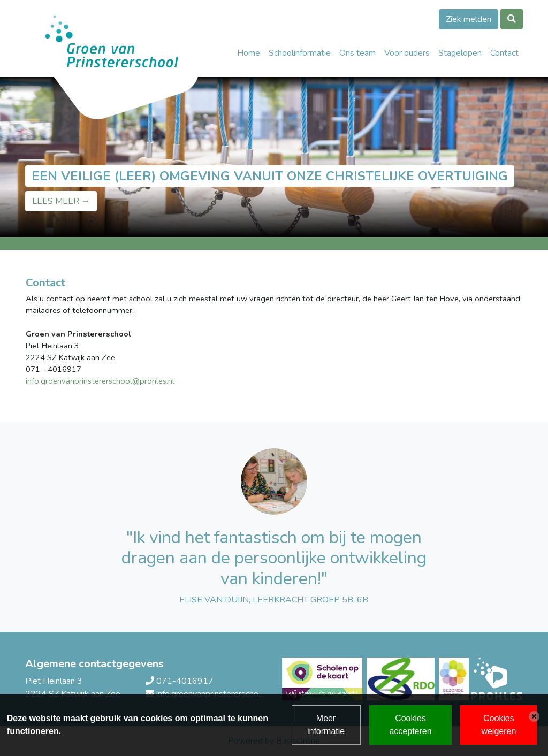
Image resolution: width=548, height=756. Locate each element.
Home (249, 53)
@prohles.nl (153, 381)
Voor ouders (407, 53)
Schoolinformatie (300, 53)
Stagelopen (460, 53)
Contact (504, 53)
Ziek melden (469, 19)
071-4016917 (185, 681)
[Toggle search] (512, 19)
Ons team (357, 53)
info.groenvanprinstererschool (79, 381)
